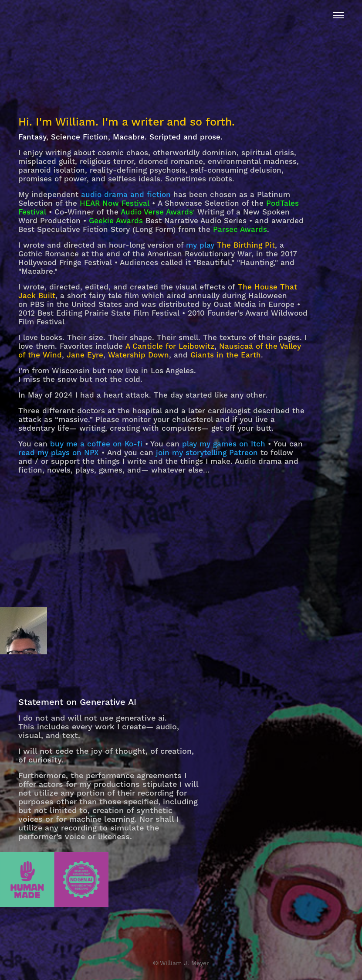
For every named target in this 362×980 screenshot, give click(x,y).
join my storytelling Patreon (207, 453)
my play (200, 245)
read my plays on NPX (59, 453)
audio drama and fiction (126, 195)
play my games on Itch (224, 444)
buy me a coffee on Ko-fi (96, 444)
